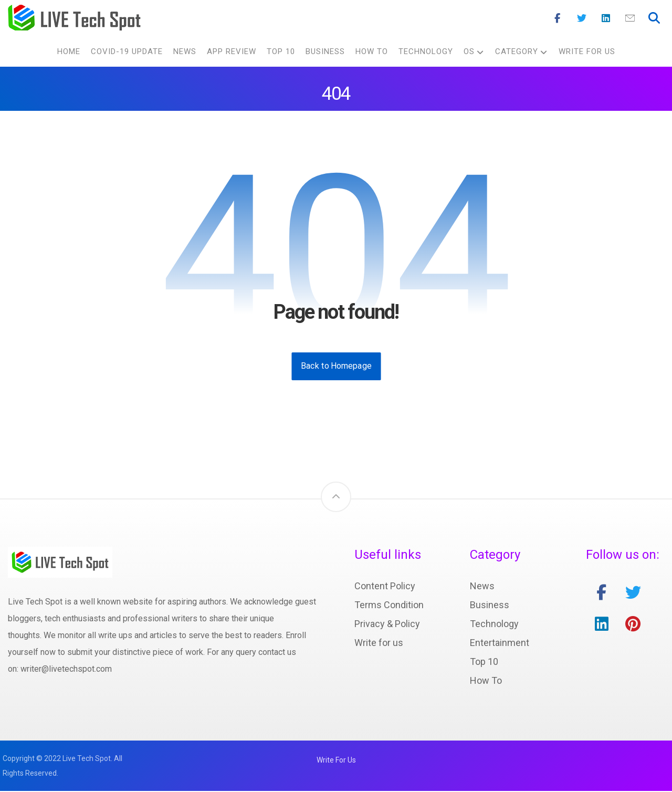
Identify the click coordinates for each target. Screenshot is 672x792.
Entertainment (500, 644)
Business (490, 606)
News (482, 587)
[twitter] (633, 593)
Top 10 (484, 663)
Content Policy (385, 587)
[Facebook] (558, 18)
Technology (494, 625)
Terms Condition (389, 606)
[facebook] (602, 593)
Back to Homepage (336, 367)
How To (486, 681)
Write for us (379, 644)
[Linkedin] (606, 18)
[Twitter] (582, 18)
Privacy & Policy (387, 625)
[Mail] (630, 18)
